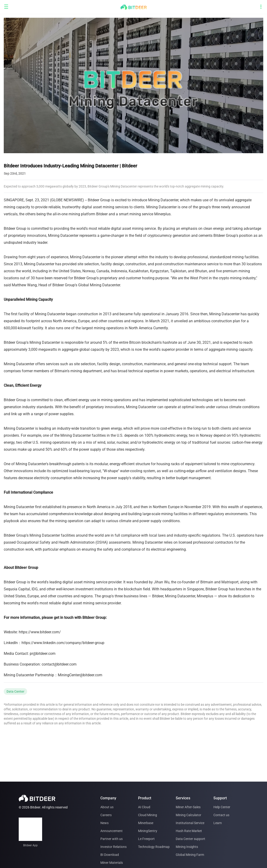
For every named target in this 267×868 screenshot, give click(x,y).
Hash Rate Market (189, 831)
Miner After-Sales (188, 807)
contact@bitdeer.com (59, 664)
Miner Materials (112, 863)
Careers (106, 815)
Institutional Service (190, 823)
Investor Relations (113, 847)
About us (107, 807)
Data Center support (190, 839)
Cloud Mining (148, 815)
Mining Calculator (188, 815)
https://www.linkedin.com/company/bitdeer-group (63, 643)
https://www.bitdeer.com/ (40, 632)
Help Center (222, 807)
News (104, 823)
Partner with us (112, 839)
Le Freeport (146, 839)
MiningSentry (148, 831)
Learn (218, 823)
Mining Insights (187, 847)
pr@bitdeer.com (43, 654)
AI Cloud (144, 807)
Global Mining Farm (190, 855)
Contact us (221, 815)
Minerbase (146, 823)
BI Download (110, 855)
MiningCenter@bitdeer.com (80, 675)
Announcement (112, 831)
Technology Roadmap (154, 847)
